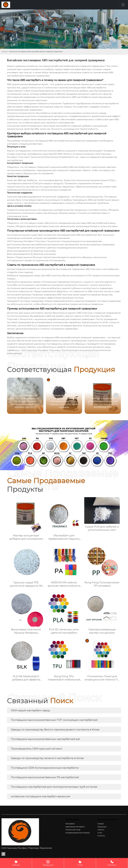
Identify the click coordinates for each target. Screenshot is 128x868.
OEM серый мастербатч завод (30, 710)
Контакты (112, 863)
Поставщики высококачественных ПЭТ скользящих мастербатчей (54, 720)
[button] (116, 395)
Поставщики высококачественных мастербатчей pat (45, 739)
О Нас (80, 863)
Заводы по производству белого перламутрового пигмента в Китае (55, 730)
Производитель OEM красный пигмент (37, 749)
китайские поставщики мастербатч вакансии (41, 796)
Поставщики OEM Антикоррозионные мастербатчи (45, 768)
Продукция (48, 863)
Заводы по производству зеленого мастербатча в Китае (47, 758)
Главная (5, 52)
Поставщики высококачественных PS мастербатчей (45, 777)
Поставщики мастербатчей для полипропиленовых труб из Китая (54, 787)
